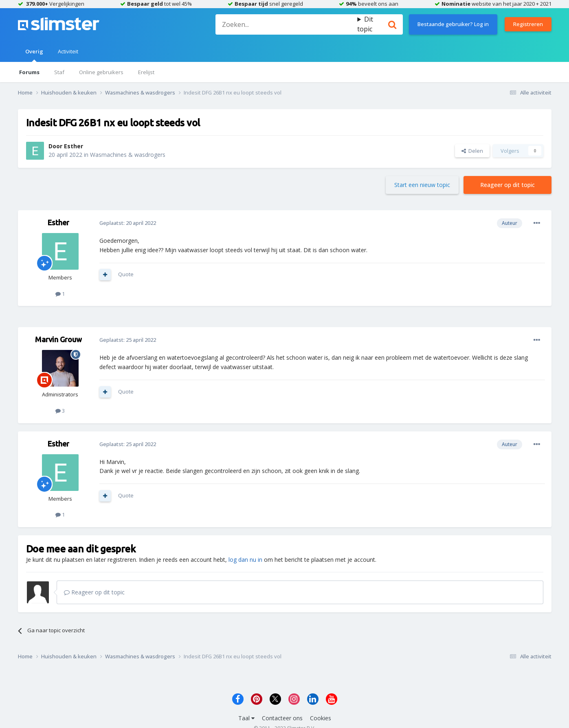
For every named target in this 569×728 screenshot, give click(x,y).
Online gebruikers (101, 72)
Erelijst (146, 72)
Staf (59, 72)
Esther (74, 146)
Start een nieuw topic (422, 185)
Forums (29, 72)
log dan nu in (245, 560)
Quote (126, 274)
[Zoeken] (286, 24)
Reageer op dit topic (507, 185)
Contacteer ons (282, 718)
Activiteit (68, 51)
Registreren (528, 24)
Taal (246, 718)
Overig (34, 55)
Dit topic (365, 24)
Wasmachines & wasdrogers (128, 155)
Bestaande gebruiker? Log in (453, 24)
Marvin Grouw (58, 339)
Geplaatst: (128, 223)
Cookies (321, 718)
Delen (472, 151)
